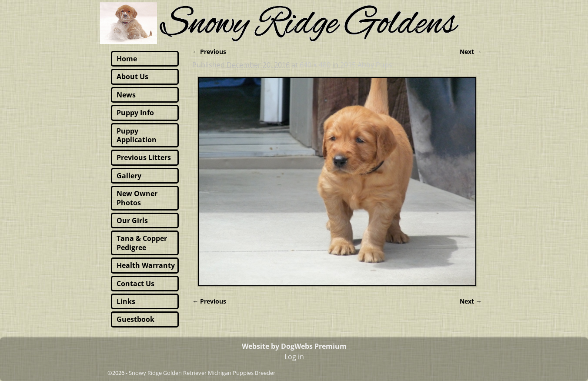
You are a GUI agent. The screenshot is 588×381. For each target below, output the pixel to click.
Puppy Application (137, 135)
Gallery (129, 176)
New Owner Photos (137, 198)
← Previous (209, 52)
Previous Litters (144, 157)
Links (126, 301)
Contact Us (135, 284)
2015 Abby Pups (366, 65)
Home (127, 59)
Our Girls (132, 221)
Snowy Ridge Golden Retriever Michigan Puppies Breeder (202, 373)
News (126, 95)
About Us (132, 77)
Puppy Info (135, 113)
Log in (294, 357)
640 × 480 (315, 65)
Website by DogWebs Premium (294, 346)
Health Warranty (146, 265)
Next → (471, 52)
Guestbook (135, 319)
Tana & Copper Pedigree (142, 243)
